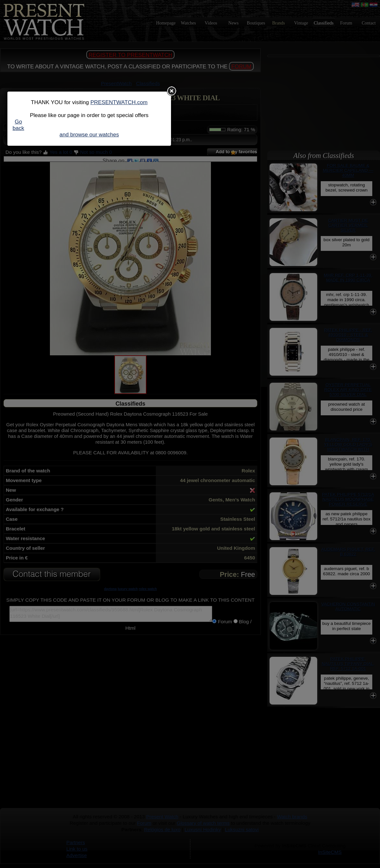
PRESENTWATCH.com (119, 102)
